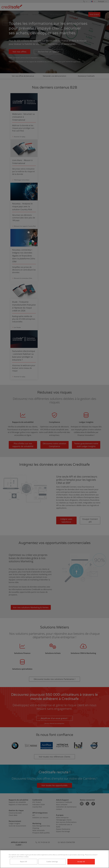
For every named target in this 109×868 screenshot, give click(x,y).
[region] (54, 859)
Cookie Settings (52, 862)
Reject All (24, 862)
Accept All (81, 862)
